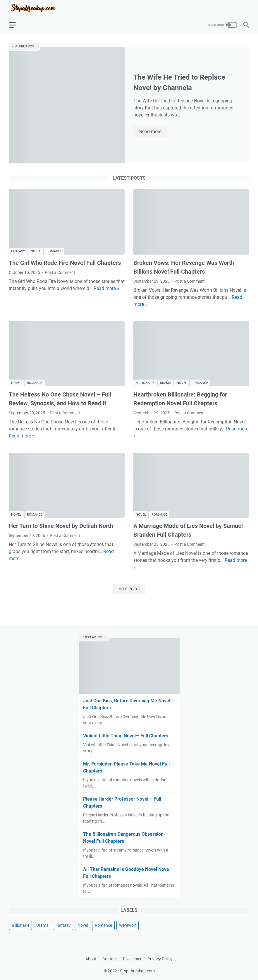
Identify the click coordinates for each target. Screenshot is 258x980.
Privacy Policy (160, 959)
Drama (166, 383)
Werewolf (128, 925)
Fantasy (18, 251)
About (91, 959)
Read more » (106, 288)
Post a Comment (60, 272)
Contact (110, 959)
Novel (36, 251)
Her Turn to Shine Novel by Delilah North (61, 526)
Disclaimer (132, 959)
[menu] (16, 25)
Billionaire (145, 383)
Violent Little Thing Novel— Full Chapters (126, 736)
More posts (129, 589)
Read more (153, 132)
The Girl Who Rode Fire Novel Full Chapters (65, 263)
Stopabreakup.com (137, 971)
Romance (54, 251)
